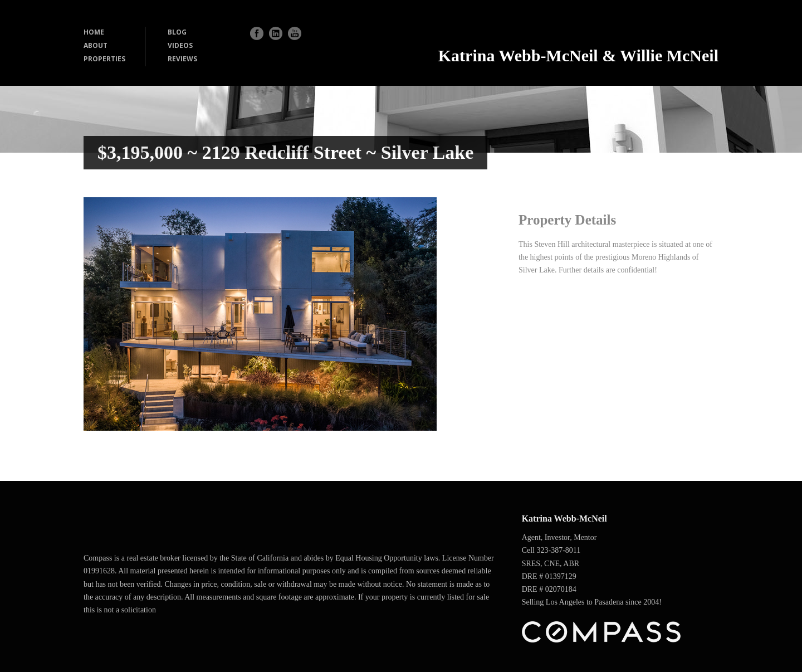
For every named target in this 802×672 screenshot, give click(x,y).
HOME (94, 32)
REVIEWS (182, 59)
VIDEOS (180, 45)
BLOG (177, 32)
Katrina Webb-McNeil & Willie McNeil (578, 55)
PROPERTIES (104, 59)
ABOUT (96, 45)
